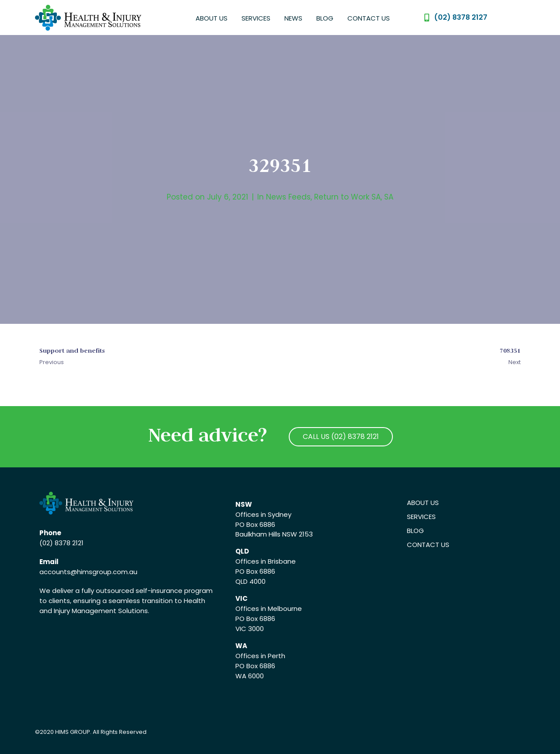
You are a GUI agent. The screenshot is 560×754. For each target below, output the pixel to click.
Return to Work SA (347, 197)
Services (256, 18)
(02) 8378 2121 (61, 543)
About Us (212, 18)
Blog (325, 18)
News (293, 18)
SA (389, 197)
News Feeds (288, 197)
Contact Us (369, 18)
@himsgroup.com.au (104, 572)
